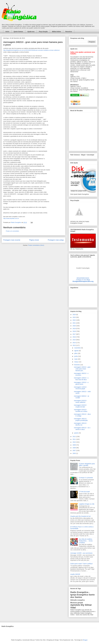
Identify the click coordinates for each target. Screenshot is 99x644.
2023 (74, 317)
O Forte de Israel (84, 492)
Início (7, 32)
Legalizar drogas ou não (87, 504)
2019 (74, 329)
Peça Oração (43, 32)
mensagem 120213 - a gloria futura (81, 383)
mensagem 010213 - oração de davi (81, 406)
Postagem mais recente (12, 240)
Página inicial (34, 240)
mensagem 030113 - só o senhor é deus (82, 429)
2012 (74, 437)
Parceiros (69, 32)
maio (76, 359)
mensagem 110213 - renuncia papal (81, 388)
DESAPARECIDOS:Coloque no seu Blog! (83, 279)
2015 (74, 340)
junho (76, 356)
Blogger (85, 640)
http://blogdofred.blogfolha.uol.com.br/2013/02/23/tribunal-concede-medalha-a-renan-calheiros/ (31, 50)
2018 (74, 331)
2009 (74, 445)
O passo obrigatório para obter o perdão (87, 465)
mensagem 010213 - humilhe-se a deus (81, 410)
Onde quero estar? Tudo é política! (81, 564)
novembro (78, 348)
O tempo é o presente (86, 478)
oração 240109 (75, 574)
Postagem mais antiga (56, 240)
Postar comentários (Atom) (36, 245)
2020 (74, 326)
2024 (74, 315)
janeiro (77, 433)
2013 (74, 345)
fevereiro (77, 365)
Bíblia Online (57, 32)
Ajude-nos (31, 32)
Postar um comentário (12, 231)
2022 (74, 320)
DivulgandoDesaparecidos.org (83, 281)
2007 (74, 451)
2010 (74, 442)
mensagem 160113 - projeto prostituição (81, 420)
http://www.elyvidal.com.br (11, 218)
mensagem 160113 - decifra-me (81, 424)
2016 (74, 337)
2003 (74, 453)
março (76, 362)
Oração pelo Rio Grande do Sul (80, 516)
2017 (74, 334)
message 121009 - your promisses (81, 553)
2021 (74, 323)
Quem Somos (18, 32)
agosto (77, 351)
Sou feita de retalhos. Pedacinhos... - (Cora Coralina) (86, 541)
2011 (74, 439)
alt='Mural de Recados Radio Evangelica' (83, 131)
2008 (74, 448)
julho (76, 353)
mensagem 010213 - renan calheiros (81, 401)
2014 (74, 343)
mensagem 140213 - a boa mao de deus (81, 379)
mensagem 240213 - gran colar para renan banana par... (82, 369)
